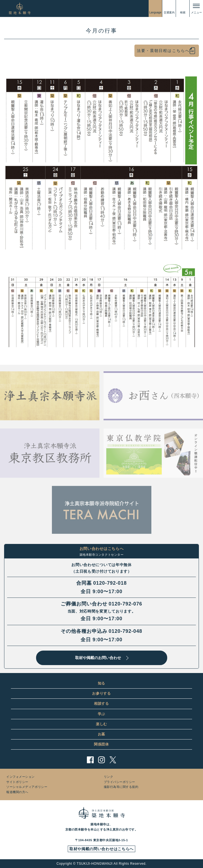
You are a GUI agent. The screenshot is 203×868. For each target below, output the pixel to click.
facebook (90, 760)
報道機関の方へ (17, 792)
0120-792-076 (126, 604)
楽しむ (101, 724)
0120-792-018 (110, 583)
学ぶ (101, 714)
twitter (113, 760)
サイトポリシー (17, 782)
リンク (109, 777)
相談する (101, 704)
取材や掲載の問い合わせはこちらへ (101, 849)
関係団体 (101, 744)
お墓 (101, 734)
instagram (101, 760)
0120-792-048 (126, 631)
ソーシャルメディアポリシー (27, 787)
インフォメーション (20, 777)
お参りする (101, 693)
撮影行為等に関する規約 (121, 787)
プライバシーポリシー (120, 782)
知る (101, 683)
